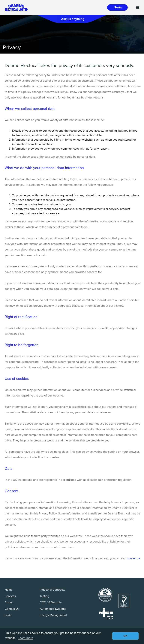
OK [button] (125, 636)
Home (9, 590)
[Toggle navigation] (138, 7)
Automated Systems (53, 609)
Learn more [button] (25, 638)
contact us (134, 558)
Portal (118, 7)
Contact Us (12, 609)
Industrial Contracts (52, 590)
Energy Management (53, 615)
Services (10, 596)
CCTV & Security (51, 602)
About (9, 602)
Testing (44, 596)
